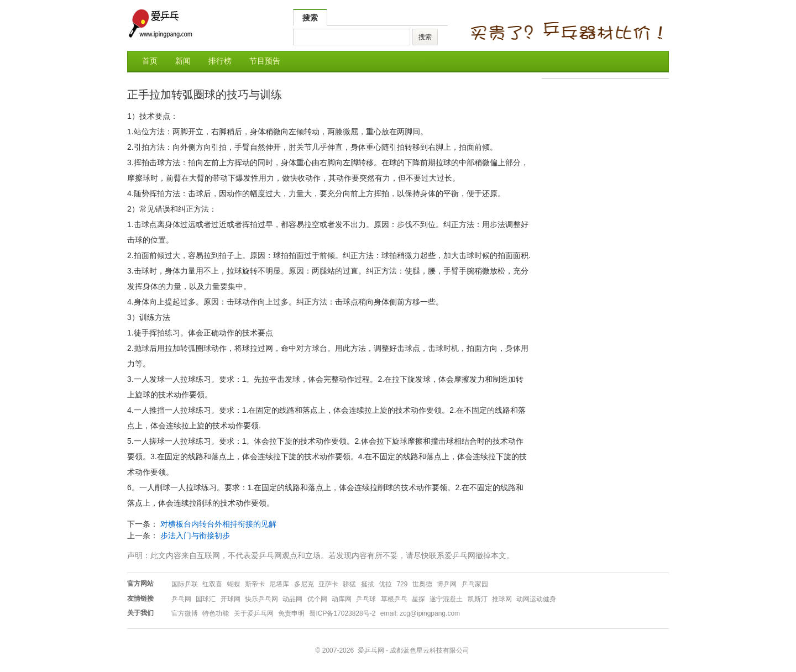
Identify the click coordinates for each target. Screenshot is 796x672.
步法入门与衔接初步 (195, 535)
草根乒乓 (394, 599)
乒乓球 (366, 599)
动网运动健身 (536, 599)
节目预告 (265, 61)
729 (402, 584)
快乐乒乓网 (261, 599)
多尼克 (304, 584)
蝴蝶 (234, 584)
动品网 (292, 599)
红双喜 (212, 584)
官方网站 (140, 584)
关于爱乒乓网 (254, 613)
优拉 (385, 584)
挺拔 (368, 584)
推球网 (502, 599)
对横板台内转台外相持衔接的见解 (218, 524)
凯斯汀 (478, 599)
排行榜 (220, 61)
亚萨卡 (328, 584)
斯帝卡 (255, 584)
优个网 (317, 599)
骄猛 (349, 584)
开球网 (231, 599)
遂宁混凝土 (446, 599)
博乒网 (447, 584)
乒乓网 (181, 599)
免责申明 (291, 613)
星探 (418, 599)
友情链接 (140, 599)
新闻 (183, 61)
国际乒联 (185, 584)
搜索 (310, 18)
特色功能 (216, 613)
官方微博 (185, 613)
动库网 (342, 599)
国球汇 (206, 599)
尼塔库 (279, 584)
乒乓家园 (475, 584)
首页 (150, 61)
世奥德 (422, 584)
